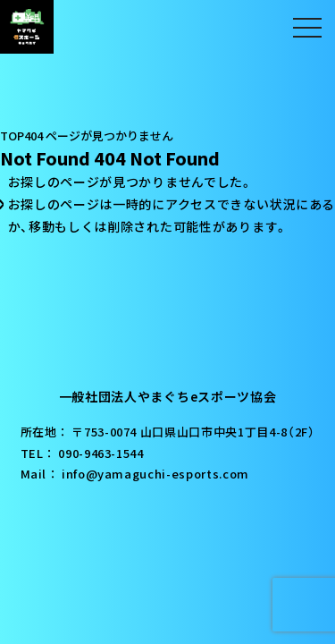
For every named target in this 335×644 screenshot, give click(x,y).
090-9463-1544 (100, 453)
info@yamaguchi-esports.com (155, 474)
